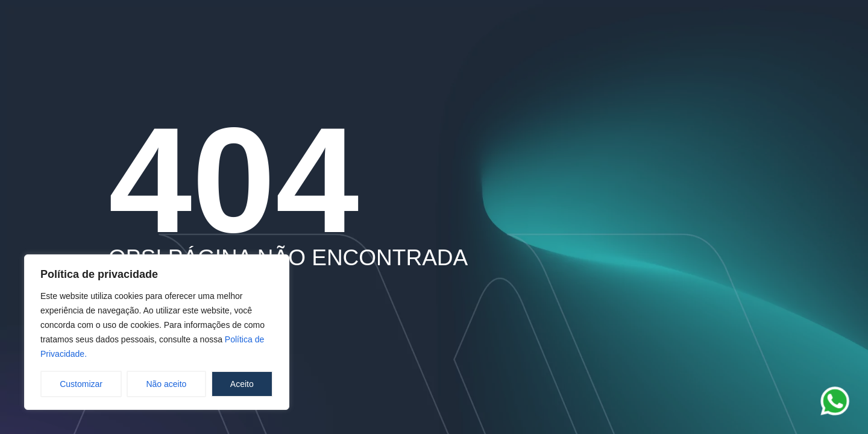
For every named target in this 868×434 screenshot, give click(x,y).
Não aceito (166, 384)
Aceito (242, 384)
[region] (157, 332)
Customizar (81, 384)
